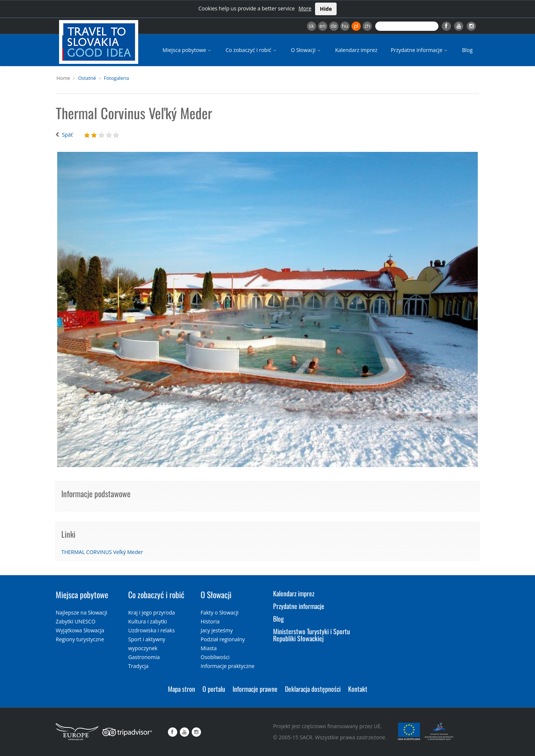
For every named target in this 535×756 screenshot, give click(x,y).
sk (311, 26)
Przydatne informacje (420, 50)
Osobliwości (215, 657)
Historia (210, 621)
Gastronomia (144, 657)
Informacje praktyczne (228, 666)
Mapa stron (181, 689)
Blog (467, 50)
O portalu (214, 689)
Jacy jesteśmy (217, 630)
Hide (326, 9)
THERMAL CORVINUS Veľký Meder (102, 552)
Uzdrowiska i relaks (151, 630)
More (305, 8)
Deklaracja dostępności (313, 689)
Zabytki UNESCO (76, 621)
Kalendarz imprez (356, 50)
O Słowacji (306, 50)
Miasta (209, 648)
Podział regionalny (223, 639)
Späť (67, 135)
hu (345, 26)
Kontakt (358, 689)
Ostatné (87, 78)
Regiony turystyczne (80, 639)
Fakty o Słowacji (220, 612)
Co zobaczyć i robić (252, 50)
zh (367, 26)
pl (356, 26)
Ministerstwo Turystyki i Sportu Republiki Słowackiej (312, 635)
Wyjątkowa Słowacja (80, 630)
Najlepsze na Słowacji (82, 612)
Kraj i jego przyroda (152, 612)
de (334, 26)
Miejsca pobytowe (188, 50)
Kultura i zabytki (147, 621)
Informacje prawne (255, 689)
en (322, 26)
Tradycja (138, 666)
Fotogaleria (117, 78)
